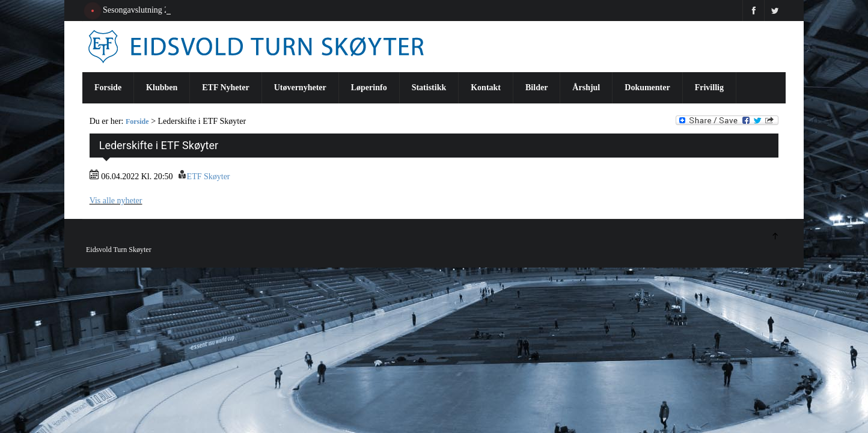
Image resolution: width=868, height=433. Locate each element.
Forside (108, 88)
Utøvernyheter (300, 88)
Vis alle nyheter (116, 201)
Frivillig (709, 88)
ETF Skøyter (209, 177)
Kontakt (486, 88)
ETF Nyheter (225, 88)
